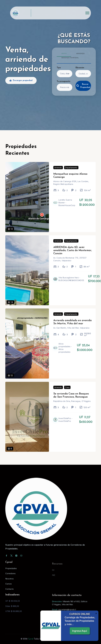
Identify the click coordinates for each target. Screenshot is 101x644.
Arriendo (58, 171)
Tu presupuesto (63, 81)
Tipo (59, 68)
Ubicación (80, 68)
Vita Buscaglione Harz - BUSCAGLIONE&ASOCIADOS (71, 283)
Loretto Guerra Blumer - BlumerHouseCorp (67, 206)
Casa (67, 391)
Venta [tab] (64, 53)
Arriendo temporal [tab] (70, 58)
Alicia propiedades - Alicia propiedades (65, 352)
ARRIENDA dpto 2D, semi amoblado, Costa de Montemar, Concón (73, 254)
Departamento (71, 171)
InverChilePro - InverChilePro (65, 423)
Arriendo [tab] (80, 53)
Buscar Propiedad (83, 86)
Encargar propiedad (21, 80)
